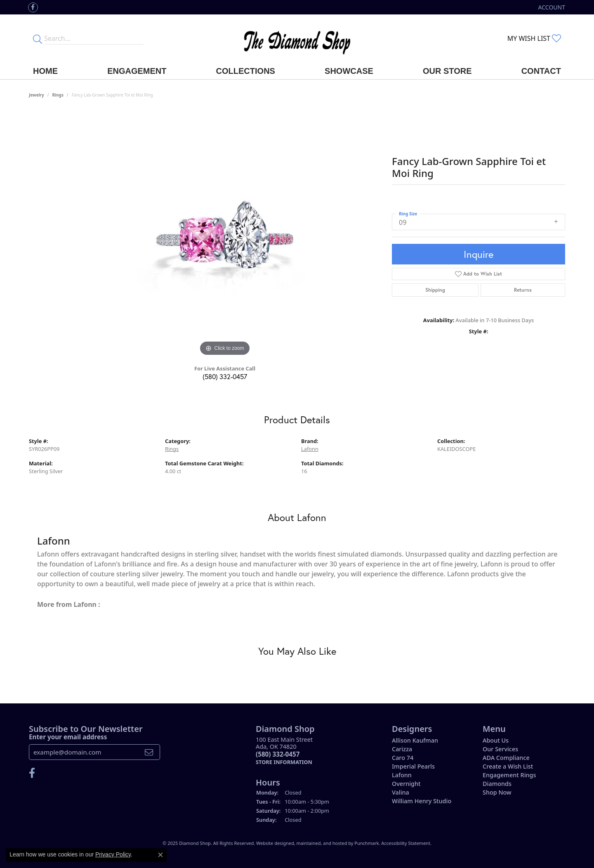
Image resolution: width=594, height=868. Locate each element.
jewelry (37, 95)
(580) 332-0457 (225, 376)
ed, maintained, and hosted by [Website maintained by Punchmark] (322, 843)
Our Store (447, 71)
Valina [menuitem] (401, 792)
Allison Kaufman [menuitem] (415, 740)
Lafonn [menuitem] (402, 775)
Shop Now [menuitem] (497, 792)
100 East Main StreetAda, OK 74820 (284, 751)
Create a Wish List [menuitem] (508, 766)
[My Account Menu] (552, 7)
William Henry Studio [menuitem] (422, 801)
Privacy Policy (113, 854)
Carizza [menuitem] (402, 749)
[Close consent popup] (160, 855)
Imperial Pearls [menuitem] (413, 766)
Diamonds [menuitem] (497, 784)
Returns (523, 290)
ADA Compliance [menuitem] (506, 758)
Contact (541, 71)
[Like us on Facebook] (33, 7)
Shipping (435, 290)
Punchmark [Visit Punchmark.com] (367, 843)
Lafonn (310, 449)
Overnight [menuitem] (406, 784)
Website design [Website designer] (272, 843)
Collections (246, 71)
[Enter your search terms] (94, 38)
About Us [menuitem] (496, 740)
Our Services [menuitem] (500, 749)
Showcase (349, 71)
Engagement (137, 71)
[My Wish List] (534, 38)
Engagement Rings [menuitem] (509, 775)
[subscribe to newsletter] (149, 752)
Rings (58, 95)
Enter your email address (68, 736)
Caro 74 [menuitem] (403, 758)
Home (45, 71)
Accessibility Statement (406, 843)
